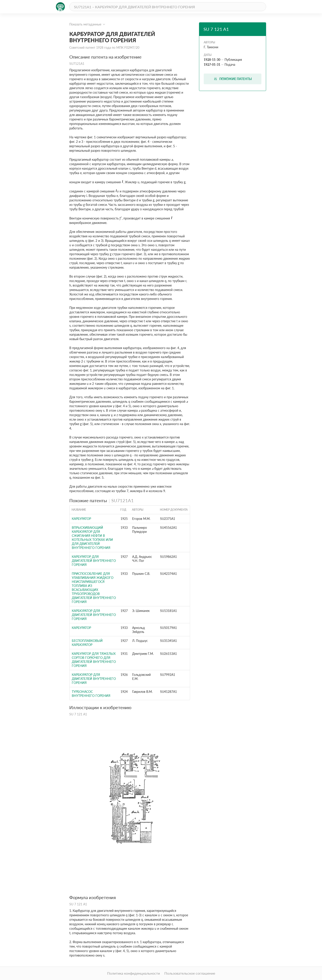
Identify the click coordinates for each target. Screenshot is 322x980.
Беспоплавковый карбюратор (87, 643)
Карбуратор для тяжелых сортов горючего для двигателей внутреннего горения (94, 660)
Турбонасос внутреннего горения (91, 694)
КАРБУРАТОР (81, 519)
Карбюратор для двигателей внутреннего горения (94, 615)
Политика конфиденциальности (133, 973)
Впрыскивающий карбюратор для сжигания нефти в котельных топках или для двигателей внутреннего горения (92, 538)
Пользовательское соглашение (190, 973)
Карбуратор (81, 628)
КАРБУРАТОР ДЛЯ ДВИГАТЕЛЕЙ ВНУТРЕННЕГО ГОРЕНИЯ (94, 561)
